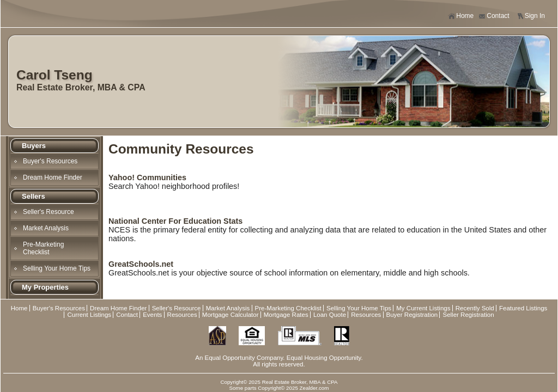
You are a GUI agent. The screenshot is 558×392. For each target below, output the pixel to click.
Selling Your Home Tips (57, 268)
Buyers (34, 146)
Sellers (34, 196)
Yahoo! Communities (147, 177)
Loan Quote (330, 315)
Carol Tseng (54, 75)
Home (461, 16)
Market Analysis (46, 228)
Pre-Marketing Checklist (43, 248)
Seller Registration (468, 315)
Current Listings (89, 315)
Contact (494, 16)
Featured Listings (523, 308)
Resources (182, 315)
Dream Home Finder (53, 177)
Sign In (531, 16)
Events (152, 315)
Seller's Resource (48, 212)
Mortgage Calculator (231, 315)
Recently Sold (475, 308)
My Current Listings (423, 308)
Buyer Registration (412, 315)
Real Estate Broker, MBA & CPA (81, 87)
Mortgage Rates (286, 315)
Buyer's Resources (50, 161)
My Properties (45, 287)
